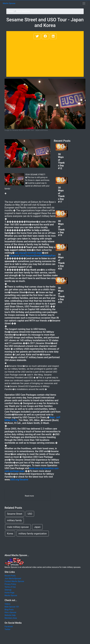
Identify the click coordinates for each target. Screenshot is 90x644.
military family (14, 520)
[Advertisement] (45, 57)
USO (30, 514)
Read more (29, 496)
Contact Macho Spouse (14, 581)
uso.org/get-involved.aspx (28, 253)
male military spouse (18, 527)
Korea (10, 534)
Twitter (7, 629)
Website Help (10, 615)
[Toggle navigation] (84, 3)
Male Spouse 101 (12, 607)
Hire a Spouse (10, 612)
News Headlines (23, 11)
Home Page (9, 593)
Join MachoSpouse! (13, 578)
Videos (7, 604)
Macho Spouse (9, 3)
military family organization (33, 534)
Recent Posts (10, 576)
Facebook (9, 627)
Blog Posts (9, 610)
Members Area (11, 618)
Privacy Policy (10, 584)
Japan (37, 527)
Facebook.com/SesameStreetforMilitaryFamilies (35, 256)
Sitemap (8, 590)
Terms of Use (10, 587)
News (11, 11)
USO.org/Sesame (19, 480)
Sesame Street (15, 514)
